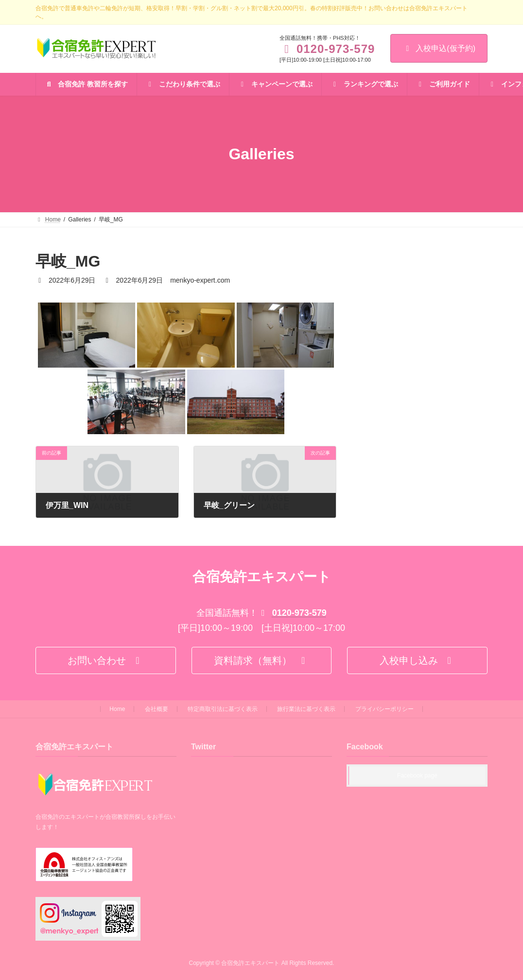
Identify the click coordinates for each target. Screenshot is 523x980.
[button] (106, 660)
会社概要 (157, 709)
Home (117, 709)
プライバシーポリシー (384, 709)
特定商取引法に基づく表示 (223, 709)
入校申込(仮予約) (439, 48)
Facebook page (417, 776)
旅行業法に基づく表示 (306, 709)
